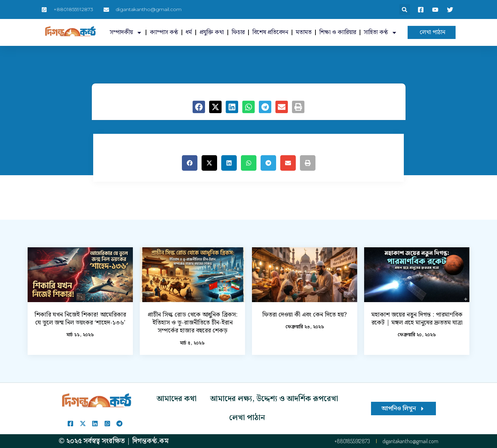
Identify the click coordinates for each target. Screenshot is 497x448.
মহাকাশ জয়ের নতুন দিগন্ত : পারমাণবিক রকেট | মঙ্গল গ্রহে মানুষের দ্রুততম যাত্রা (417, 319)
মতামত (304, 32)
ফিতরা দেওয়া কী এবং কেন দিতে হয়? (305, 315)
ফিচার (238, 32)
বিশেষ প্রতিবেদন (270, 32)
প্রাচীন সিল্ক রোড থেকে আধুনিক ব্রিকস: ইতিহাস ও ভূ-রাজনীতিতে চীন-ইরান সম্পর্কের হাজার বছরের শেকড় (193, 323)
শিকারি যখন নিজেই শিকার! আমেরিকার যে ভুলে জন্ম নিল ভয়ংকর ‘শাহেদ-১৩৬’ (80, 319)
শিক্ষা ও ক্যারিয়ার (338, 32)
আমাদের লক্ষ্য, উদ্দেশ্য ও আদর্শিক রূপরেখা (274, 399)
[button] (405, 9)
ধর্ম (189, 32)
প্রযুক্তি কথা (212, 32)
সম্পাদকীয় (126, 33)
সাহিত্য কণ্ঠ (381, 33)
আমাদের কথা (177, 399)
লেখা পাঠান (247, 418)
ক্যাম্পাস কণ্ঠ (164, 32)
